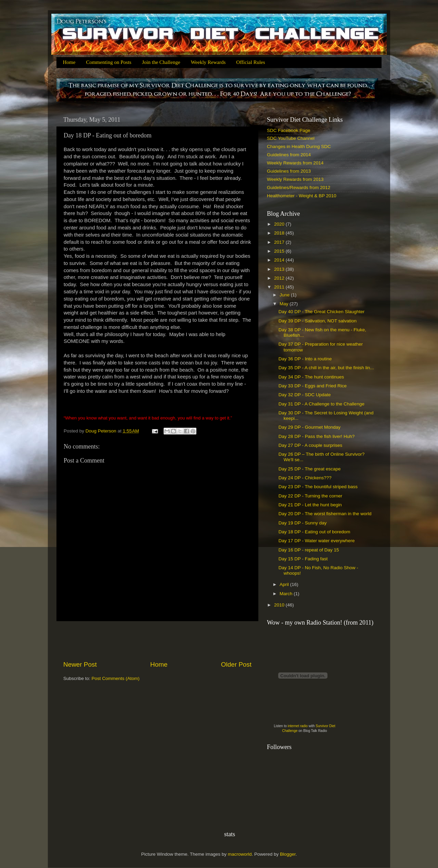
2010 (280, 605)
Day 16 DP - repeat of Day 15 (309, 550)
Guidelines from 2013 (289, 171)
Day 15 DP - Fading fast (303, 559)
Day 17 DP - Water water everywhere (317, 541)
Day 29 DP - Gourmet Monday (310, 427)
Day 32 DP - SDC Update (305, 395)
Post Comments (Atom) (116, 678)
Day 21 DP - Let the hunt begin (310, 505)
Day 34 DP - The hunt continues (311, 377)
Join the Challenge (161, 62)
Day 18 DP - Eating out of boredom (314, 532)
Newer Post (80, 664)
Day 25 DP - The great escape (310, 469)
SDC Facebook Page (289, 130)
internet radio (298, 726)
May (285, 304)
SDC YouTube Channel (291, 138)
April (285, 584)
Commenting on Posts (109, 62)
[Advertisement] (157, 641)
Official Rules (250, 62)
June (285, 295)
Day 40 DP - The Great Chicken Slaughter (322, 312)
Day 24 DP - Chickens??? (305, 478)
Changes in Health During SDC (299, 146)
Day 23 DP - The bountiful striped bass (318, 487)
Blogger (288, 854)
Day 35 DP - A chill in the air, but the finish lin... (326, 368)
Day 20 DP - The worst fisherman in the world (325, 514)
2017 (280, 242)
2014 (280, 260)
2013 (280, 269)
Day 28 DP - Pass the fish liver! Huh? (317, 436)
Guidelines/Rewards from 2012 (299, 188)
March (287, 594)
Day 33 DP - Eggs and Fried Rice (313, 386)
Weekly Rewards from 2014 (295, 163)
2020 (280, 224)
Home (69, 62)
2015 (280, 251)
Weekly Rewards (208, 62)
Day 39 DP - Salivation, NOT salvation (318, 321)
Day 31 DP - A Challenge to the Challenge (321, 404)
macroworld (240, 854)
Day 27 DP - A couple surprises (311, 445)
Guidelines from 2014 (289, 155)
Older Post (236, 664)
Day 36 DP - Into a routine (305, 359)
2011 (280, 287)
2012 (280, 278)
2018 (280, 233)
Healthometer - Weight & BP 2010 (302, 196)
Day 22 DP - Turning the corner (311, 496)
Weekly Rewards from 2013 (295, 179)
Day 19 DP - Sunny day (303, 523)
